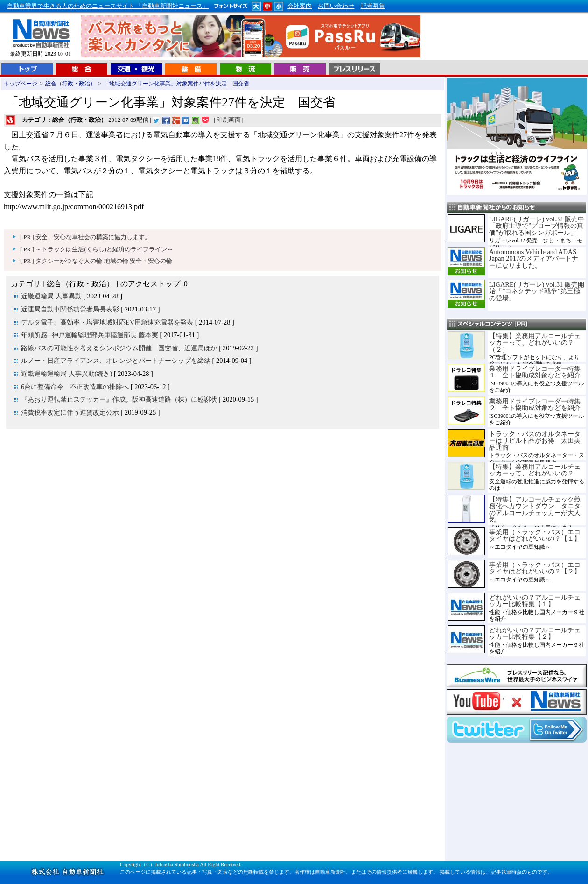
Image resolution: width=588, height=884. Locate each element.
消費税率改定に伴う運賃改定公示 (70, 412)
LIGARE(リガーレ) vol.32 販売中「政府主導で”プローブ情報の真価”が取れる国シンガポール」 (537, 226)
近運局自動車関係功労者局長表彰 (70, 309)
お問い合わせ (336, 6)
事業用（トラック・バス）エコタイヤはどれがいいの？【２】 (535, 568)
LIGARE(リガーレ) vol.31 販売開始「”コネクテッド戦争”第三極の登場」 (537, 291)
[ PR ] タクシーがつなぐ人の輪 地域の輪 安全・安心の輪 (96, 261)
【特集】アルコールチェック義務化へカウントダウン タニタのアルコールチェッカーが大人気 (535, 509)
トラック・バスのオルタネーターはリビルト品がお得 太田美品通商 (535, 441)
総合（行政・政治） (70, 84)
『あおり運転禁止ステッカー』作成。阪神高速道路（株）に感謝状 (119, 399)
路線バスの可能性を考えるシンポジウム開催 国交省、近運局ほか (119, 348)
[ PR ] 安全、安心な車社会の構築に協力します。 (85, 237)
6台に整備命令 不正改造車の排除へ (75, 387)
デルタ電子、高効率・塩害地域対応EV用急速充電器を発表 (107, 322)
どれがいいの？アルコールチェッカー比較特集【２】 (535, 633)
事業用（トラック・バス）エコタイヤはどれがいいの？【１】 (535, 535)
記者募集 (373, 6)
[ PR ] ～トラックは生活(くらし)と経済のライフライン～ (97, 249)
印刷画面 (229, 120)
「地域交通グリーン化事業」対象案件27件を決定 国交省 (176, 84)
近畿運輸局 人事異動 (51, 296)
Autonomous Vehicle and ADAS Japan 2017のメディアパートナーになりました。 (534, 258)
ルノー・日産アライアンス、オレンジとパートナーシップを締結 (116, 361)
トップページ (21, 84)
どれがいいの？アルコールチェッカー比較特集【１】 (535, 601)
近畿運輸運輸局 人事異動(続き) (66, 374)
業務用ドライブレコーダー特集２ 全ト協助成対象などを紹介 (535, 404)
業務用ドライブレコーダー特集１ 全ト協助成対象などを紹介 (535, 372)
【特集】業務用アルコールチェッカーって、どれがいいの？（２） (535, 343)
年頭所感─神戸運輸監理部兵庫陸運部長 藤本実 (90, 335)
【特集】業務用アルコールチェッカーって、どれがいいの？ (535, 470)
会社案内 (300, 6)
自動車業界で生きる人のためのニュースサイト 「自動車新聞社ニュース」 (108, 6)
